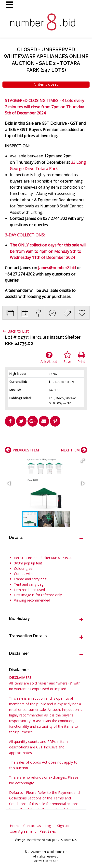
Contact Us (32, 826)
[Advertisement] (46, 439)
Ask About (49, 357)
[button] (83, 461)
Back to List (16, 331)
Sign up (63, 826)
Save (67, 357)
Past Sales (48, 831)
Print (81, 357)
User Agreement (23, 831)
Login (49, 826)
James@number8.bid (57, 268)
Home (15, 826)
